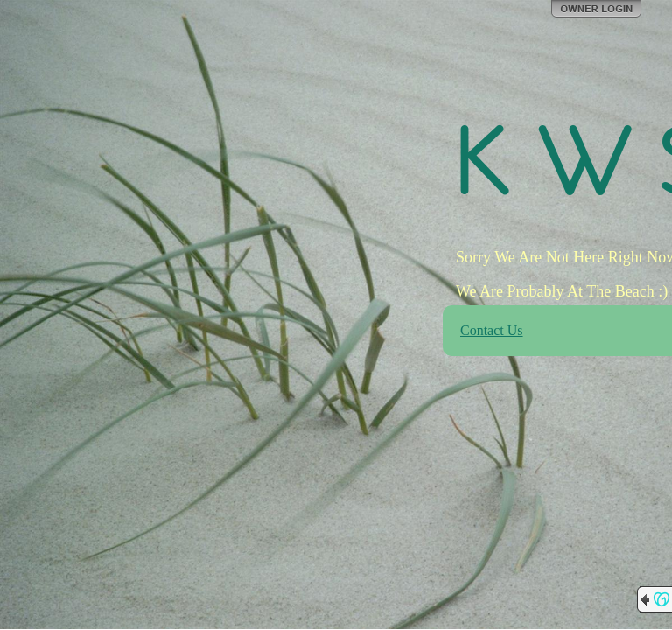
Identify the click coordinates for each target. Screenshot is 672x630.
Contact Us (492, 330)
